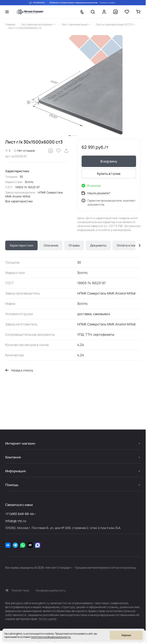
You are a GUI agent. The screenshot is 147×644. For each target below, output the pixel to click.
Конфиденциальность (51, 590)
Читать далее (47, 619)
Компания (13, 457)
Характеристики (21, 245)
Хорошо (126, 635)
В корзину (109, 161)
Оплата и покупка (129, 245)
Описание (51, 245)
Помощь (12, 485)
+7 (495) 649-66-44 (19, 514)
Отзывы (74, 245)
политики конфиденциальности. (51, 637)
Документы (98, 245)
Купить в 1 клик (109, 174)
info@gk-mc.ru (16, 521)
